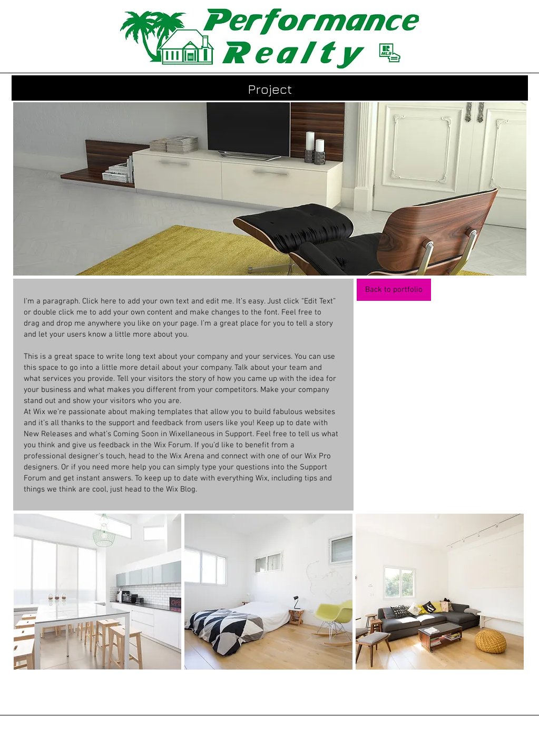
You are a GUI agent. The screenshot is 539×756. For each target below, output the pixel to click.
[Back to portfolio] (394, 290)
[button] (98, 592)
